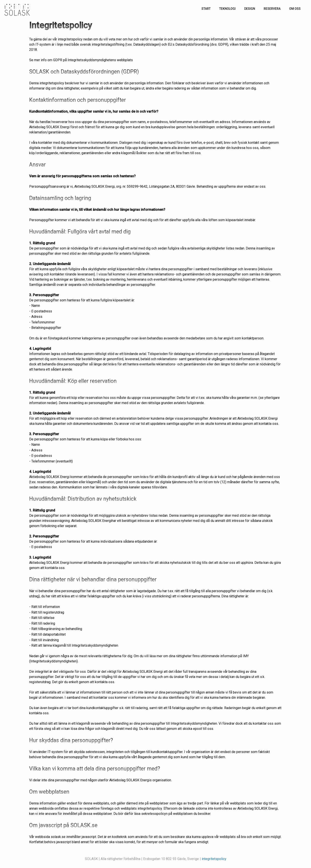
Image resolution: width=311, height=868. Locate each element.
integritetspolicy (214, 859)
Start (206, 9)
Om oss (295, 9)
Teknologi (227, 9)
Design (250, 9)
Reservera (272, 9)
